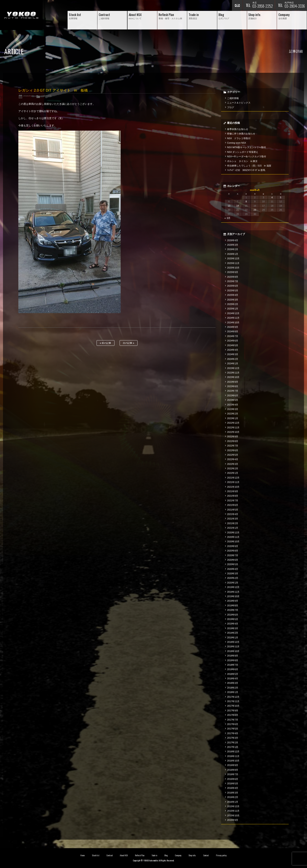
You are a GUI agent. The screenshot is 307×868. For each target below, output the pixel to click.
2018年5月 (233, 674)
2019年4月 (233, 624)
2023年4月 (233, 405)
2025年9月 (233, 272)
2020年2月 (233, 578)
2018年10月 (233, 651)
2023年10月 (233, 377)
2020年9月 (233, 546)
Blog (166, 855)
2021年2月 (233, 523)
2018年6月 (233, 669)
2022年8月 (233, 441)
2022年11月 (233, 427)
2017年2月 (233, 743)
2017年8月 (233, 715)
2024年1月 (233, 363)
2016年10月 (233, 761)
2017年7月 (233, 720)
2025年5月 (233, 290)
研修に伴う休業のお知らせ (241, 134)
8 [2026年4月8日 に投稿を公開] (246, 201)
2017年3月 (233, 738)
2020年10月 (233, 541)
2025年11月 (233, 263)
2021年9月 (233, 491)
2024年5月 (233, 345)
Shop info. (192, 855)
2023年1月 (233, 418)
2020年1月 (233, 583)
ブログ (231, 107)
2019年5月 (233, 619)
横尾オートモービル (21, 15)
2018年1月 (233, 692)
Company (178, 855)
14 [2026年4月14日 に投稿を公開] (237, 206)
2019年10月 (233, 596)
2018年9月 (233, 656)
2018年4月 (233, 678)
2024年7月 (233, 336)
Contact (206, 855)
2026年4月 (233, 240)
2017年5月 (233, 729)
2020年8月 (233, 551)
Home (83, 855)
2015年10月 (233, 815)
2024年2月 (233, 359)
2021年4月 (233, 514)
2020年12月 (233, 532)
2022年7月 (233, 446)
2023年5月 (233, 400)
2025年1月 (233, 309)
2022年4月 (233, 459)
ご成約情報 (46, 96)
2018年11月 (233, 646)
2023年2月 (233, 414)
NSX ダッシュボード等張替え (243, 152)
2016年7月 (233, 774)
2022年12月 (233, 423)
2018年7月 (233, 665)
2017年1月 (233, 747)
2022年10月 (233, 432)
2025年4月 (233, 295)
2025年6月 (233, 286)
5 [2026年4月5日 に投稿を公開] (281, 197)
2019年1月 (233, 638)
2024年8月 (233, 331)
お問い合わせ (237, 5)
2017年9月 (233, 710)
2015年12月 (233, 806)
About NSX (124, 855)
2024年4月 (233, 350)
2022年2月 (233, 468)
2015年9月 (233, 820)
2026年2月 (233, 249)
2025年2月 (233, 304)
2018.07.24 (28, 96)
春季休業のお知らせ (238, 129)
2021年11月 (233, 482)
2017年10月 (233, 706)
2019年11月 (233, 592)
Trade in (154, 855)
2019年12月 (233, 587)
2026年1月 (233, 254)
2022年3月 (233, 464)
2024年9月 (233, 327)
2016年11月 (233, 756)
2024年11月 (233, 318)
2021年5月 (233, 510)
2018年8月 (233, 660)
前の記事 (105, 343)
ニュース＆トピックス (239, 103)
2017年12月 (233, 697)
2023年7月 (233, 391)
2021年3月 (233, 519)
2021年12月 (233, 478)
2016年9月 (233, 765)
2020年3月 (233, 573)
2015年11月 (233, 811)
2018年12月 (233, 642)
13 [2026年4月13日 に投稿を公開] (229, 206)
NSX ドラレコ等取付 (239, 138)
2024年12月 (233, 313)
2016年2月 (233, 797)
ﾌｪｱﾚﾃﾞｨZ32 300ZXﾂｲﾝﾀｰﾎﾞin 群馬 (246, 170)
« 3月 (228, 218)
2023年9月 (233, 382)
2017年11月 (233, 701)
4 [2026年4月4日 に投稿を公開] (272, 197)
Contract (110, 855)
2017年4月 (233, 733)
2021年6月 (233, 505)
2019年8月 (233, 605)
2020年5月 (233, 564)
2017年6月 (233, 724)
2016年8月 (233, 770)
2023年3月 (233, 409)
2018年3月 (233, 683)
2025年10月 (233, 268)
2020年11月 (233, 537)
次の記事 (128, 343)
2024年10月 (233, 322)
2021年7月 (233, 500)
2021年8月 (233, 496)
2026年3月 (233, 245)
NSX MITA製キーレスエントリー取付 (246, 147)
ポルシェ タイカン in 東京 (242, 161)
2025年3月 (233, 300)
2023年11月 (233, 373)
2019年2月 (233, 633)
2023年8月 (233, 386)
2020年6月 (233, 560)
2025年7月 (233, 281)
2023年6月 (233, 395)
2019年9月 (233, 601)
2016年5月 (233, 783)
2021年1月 (233, 528)
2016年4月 (233, 788)
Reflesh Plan (140, 855)
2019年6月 (233, 615)
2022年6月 (233, 450)
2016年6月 (233, 779)
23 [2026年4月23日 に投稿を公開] (255, 210)
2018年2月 (233, 688)
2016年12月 (233, 751)
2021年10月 (233, 487)
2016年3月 (233, 793)
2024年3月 (233, 354)
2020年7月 (233, 555)
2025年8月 (233, 277)
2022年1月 (233, 473)
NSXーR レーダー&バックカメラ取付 (247, 156)
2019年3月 (233, 628)
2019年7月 (233, 610)
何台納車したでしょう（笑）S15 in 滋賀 (249, 166)
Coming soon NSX (237, 143)
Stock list (96, 855)
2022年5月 (233, 455)
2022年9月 (233, 436)
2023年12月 (233, 368)
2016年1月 (233, 802)
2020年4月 (233, 569)
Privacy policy (221, 855)
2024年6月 (233, 341)
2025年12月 (233, 258)
